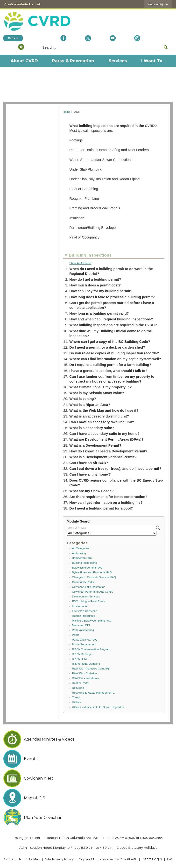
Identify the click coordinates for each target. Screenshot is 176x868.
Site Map (33, 859)
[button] (21, 47)
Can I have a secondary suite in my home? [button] (104, 434)
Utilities (76, 702)
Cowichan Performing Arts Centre (93, 592)
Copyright (87, 859)
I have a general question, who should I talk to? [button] (108, 371)
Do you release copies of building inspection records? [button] (114, 353)
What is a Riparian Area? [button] (90, 405)
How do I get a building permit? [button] (95, 279)
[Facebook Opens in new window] (63, 38)
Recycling (78, 688)
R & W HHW (80, 659)
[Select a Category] (111, 533)
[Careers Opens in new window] (13, 38)
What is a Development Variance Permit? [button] (103, 457)
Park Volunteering (83, 630)
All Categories (81, 548)
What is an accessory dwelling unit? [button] (99, 416)
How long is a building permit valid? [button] (99, 313)
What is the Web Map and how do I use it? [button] (104, 411)
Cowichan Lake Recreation (89, 587)
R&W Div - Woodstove (86, 678)
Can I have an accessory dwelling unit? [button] (102, 422)
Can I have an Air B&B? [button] (89, 463)
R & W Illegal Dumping (86, 664)
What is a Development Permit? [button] (95, 445)
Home (67, 112)
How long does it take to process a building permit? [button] (112, 297)
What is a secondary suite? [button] (92, 428)
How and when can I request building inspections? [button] (111, 319)
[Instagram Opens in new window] (137, 38)
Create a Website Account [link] (22, 4)
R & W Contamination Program (91, 649)
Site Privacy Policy (59, 859)
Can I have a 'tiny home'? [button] (90, 474)
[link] (158, 4)
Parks (75, 635)
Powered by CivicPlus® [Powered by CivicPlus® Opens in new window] (118, 859)
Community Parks (83, 582)
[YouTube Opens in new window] (113, 38)
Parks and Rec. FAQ (85, 640)
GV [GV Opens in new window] (170, 859)
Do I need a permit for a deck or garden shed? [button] (107, 347)
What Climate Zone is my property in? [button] (100, 387)
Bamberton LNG (82, 558)
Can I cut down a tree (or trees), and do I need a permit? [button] (115, 469)
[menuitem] (24, 61)
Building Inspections (84, 563)
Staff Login (152, 859)
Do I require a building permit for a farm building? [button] (110, 365)
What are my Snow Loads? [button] (91, 491)
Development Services (86, 596)
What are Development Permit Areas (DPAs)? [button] (106, 439)
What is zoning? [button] (83, 399)
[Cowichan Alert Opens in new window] (88, 778)
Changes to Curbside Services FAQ (94, 577)
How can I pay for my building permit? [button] (101, 291)
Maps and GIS (81, 625)
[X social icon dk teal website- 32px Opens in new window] (88, 38)
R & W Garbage (82, 654)
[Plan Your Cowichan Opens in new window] (88, 818)
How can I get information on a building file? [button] (106, 503)
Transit (76, 697)
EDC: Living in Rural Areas (88, 601)
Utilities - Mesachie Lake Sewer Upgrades (98, 707)
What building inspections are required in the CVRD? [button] (113, 325)
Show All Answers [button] (80, 263)
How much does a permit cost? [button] (95, 285)
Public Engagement (84, 644)
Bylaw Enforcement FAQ (87, 568)
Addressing (79, 553)
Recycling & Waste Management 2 (93, 693)
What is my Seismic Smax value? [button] (97, 393)
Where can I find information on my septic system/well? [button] (115, 359)
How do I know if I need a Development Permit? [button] (108, 451)
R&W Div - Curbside (84, 673)
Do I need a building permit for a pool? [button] (101, 508)
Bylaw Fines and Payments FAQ (92, 572)
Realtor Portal (80, 683)
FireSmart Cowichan (84, 611)
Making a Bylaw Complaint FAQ (92, 621)
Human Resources (83, 616)
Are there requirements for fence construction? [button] (108, 497)
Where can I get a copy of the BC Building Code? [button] (110, 342)
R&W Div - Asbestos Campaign (91, 669)
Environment (80, 606)
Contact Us (13, 859)
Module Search (79, 521)
